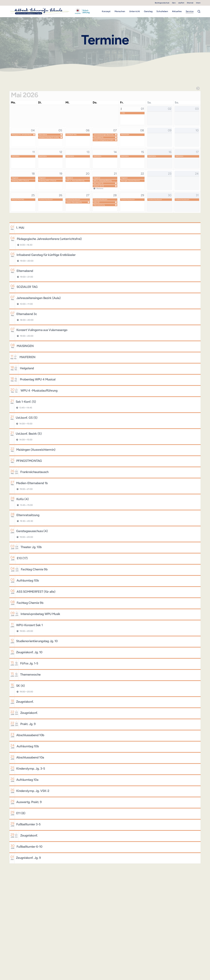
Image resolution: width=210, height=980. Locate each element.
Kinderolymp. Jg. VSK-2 (33, 791)
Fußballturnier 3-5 (28, 824)
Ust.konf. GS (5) (99, 186)
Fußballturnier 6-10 (29, 847)
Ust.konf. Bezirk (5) (29, 434)
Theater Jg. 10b (31, 547)
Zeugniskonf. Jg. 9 (28, 858)
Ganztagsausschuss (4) (32, 531)
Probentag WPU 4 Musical (20, 181)
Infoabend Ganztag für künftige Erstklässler (49, 137)
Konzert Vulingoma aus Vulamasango (104, 140)
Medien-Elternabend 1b (74, 202)
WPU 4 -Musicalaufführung (75, 181)
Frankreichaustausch (46, 200)
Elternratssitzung (99, 205)
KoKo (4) (96, 202)
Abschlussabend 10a (30, 757)
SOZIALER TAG (71, 135)
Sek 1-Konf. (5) (98, 183)
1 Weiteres (99, 188)
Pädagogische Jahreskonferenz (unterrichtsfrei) (22, 135)
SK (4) (20, 686)
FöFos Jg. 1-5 (29, 663)
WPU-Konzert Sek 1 (29, 625)
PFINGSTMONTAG (18, 200)
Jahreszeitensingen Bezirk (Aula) (104, 135)
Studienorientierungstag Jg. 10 (37, 641)
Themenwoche (30, 675)
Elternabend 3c (98, 137)
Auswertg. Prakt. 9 (29, 802)
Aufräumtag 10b (28, 580)
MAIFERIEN (16, 156)
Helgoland (15, 178)
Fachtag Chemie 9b (34, 569)
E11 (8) (21, 813)
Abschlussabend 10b (30, 735)
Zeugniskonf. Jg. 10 (29, 652)
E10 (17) (22, 558)
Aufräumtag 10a (27, 780)
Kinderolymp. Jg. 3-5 (31, 769)
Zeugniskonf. (25, 702)
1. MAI (123, 113)
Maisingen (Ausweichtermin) (130, 181)
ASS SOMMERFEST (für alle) (36, 592)
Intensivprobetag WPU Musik (40, 614)
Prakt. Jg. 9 (28, 724)
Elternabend (43, 135)
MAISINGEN (125, 135)
